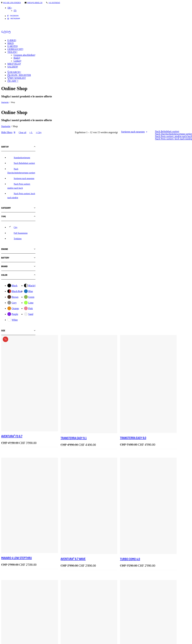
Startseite (5, 102)
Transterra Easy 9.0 (159, 226)
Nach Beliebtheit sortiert (167, 131)
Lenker (17, 61)
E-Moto (13, 46)
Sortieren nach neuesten (133, 132)
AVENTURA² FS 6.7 (61, 225)
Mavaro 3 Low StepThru (66, 535)
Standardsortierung (22, 158)
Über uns (7, 614)
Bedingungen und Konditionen (19, 632)
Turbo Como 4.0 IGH (158, 534)
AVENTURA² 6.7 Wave (111, 329)
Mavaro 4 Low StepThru (66, 328)
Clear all (22, 132)
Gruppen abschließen (24, 55)
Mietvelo (14, 64)
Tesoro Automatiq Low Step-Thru (168, 434)
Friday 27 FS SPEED (62, 432)
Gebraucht (15, 49)
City (40, 132)
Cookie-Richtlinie (11, 640)
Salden (13, 67)
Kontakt (6, 618)
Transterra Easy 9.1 (111, 227)
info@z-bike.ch (35, 3)
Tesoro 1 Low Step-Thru (114, 434)
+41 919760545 (54, 3)
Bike (11, 43)
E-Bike (12, 40)
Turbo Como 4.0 (156, 329)
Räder (17, 58)
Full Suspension (21, 233)
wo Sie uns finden (12, 3)
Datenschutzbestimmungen (18, 636)
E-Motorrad (8, 610)
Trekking (18, 239)
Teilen (12, 52)
